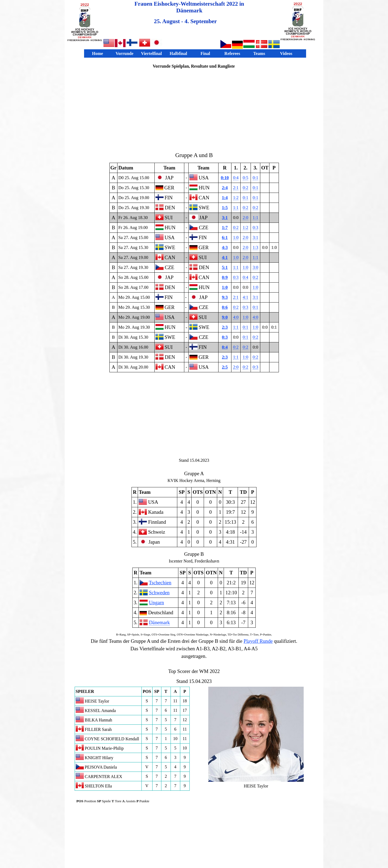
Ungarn (157, 603)
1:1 (236, 208)
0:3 (255, 228)
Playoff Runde (258, 641)
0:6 (225, 307)
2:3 (225, 327)
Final (205, 53)
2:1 (236, 188)
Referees (232, 53)
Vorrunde (124, 53)
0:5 (245, 178)
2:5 (225, 367)
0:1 (255, 178)
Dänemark (160, 622)
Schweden (159, 593)
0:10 (225, 178)
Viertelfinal (151, 53)
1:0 (236, 237)
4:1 (225, 257)
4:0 (236, 317)
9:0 (225, 317)
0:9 (225, 277)
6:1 (225, 237)
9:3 (225, 297)
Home (98, 53)
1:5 (225, 208)
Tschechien (160, 583)
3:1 (225, 218)
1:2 (236, 198)
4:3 (225, 247)
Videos (286, 53)
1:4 (225, 198)
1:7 (225, 228)
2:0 (245, 218)
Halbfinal (179, 53)
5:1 (225, 267)
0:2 (245, 188)
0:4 (236, 178)
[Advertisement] (194, 110)
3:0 (255, 267)
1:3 (255, 247)
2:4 (225, 188)
